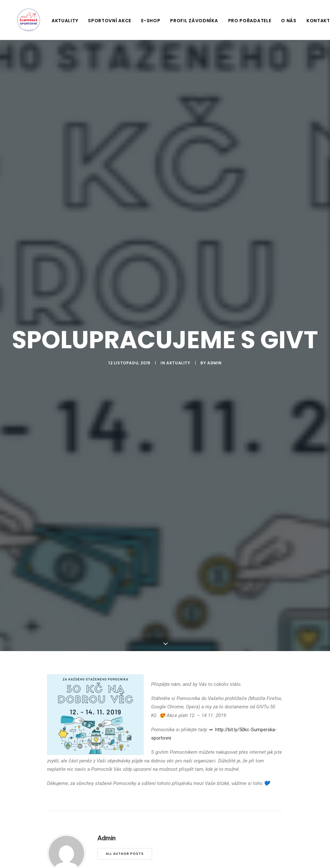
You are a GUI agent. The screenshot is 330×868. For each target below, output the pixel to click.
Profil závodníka (187, 21)
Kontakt (311, 21)
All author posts (125, 846)
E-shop (144, 21)
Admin (214, 359)
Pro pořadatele (243, 21)
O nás (282, 21)
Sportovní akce (102, 21)
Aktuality (58, 21)
